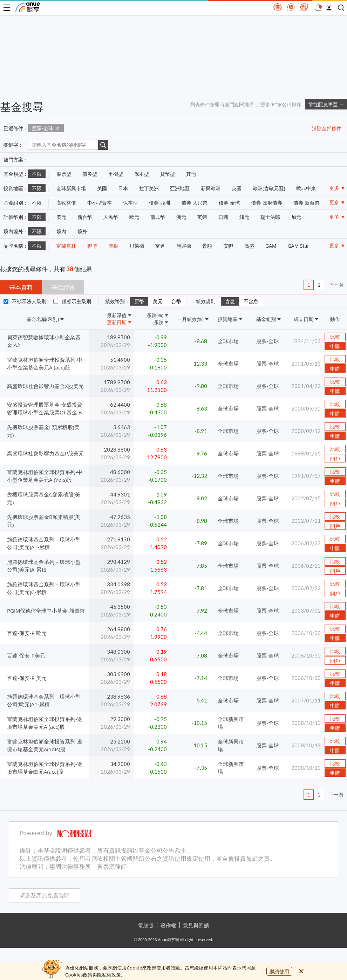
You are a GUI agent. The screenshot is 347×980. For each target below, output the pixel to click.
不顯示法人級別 (29, 301)
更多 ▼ (338, 188)
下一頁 (336, 285)
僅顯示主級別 (76, 301)
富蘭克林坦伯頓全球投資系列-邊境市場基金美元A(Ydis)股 (45, 745)
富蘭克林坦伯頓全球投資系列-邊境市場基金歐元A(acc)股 (45, 768)
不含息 (251, 301)
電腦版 (146, 925)
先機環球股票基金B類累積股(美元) (44, 521)
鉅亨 (28, 7)
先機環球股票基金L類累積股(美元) (43, 431)
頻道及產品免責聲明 (45, 896)
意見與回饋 (196, 925)
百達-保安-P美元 (26, 655)
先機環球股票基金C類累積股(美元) (44, 498)
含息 (230, 301)
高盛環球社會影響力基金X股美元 (45, 386)
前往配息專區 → (326, 104)
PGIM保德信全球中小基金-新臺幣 (46, 611)
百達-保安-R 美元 (27, 678)
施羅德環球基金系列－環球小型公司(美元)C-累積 (44, 588)
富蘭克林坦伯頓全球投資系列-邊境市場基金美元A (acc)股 (45, 723)
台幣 (176, 301)
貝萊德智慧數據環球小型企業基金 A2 (44, 341)
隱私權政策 (109, 975)
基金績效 (63, 287)
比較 (335, 337)
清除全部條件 (327, 128)
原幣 (139, 301)
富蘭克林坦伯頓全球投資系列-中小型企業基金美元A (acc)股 (45, 364)
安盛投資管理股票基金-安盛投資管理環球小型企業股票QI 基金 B (45, 408)
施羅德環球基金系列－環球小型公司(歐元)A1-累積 (44, 700)
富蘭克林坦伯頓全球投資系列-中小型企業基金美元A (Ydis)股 (45, 476)
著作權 (168, 925)
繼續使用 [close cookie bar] (279, 971)
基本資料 (21, 287)
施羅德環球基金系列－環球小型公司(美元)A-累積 (44, 566)
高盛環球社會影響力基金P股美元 (45, 453)
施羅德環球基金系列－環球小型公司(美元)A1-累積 (44, 543)
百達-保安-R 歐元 (27, 633)
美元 (158, 301)
